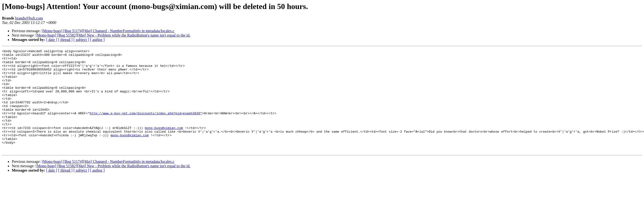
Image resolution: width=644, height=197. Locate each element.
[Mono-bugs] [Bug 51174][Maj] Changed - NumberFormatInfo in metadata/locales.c (108, 31)
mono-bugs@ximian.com (164, 144)
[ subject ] (81, 40)
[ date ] (52, 40)
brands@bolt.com (29, 18)
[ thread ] (65, 40)
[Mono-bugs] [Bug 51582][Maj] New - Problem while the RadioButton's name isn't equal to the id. (113, 35)
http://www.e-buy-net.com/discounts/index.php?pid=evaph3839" (146, 126)
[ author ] (97, 40)
